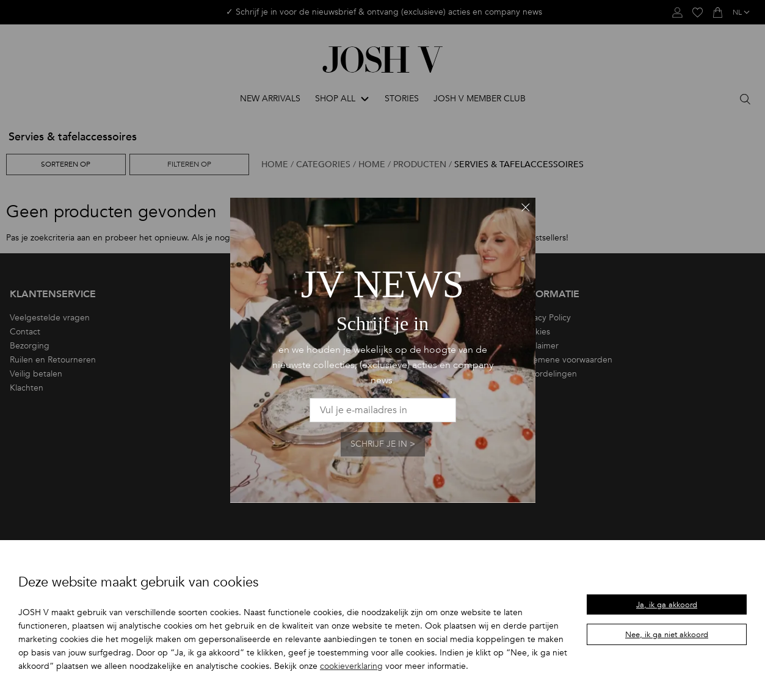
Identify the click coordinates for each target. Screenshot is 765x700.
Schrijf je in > (383, 444)
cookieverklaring (351, 666)
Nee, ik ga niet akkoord (667, 635)
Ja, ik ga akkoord (667, 605)
